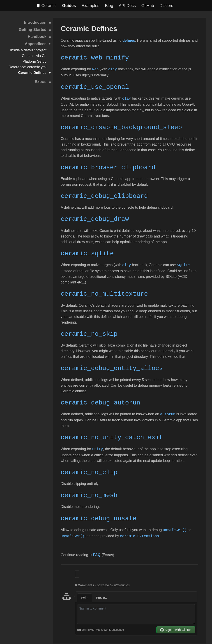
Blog (109, 6)
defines (129, 40)
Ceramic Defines (32, 73)
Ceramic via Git (34, 56)
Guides (69, 6)
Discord (167, 6)
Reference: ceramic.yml (28, 67)
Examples (91, 6)
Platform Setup (35, 61)
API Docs (127, 6)
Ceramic (47, 6)
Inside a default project (28, 50)
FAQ (97, 548)
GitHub (148, 6)
